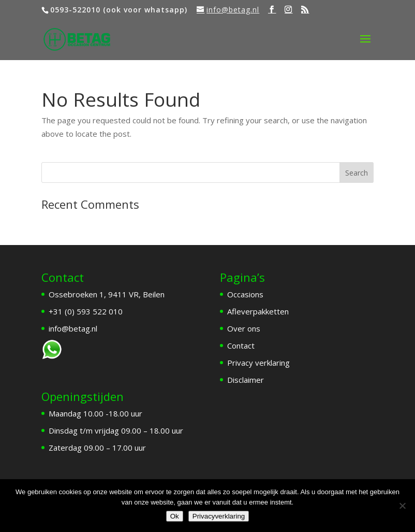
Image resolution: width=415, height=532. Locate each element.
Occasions (245, 294)
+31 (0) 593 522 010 (86, 311)
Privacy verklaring (258, 363)
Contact (241, 346)
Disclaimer (246, 380)
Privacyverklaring (219, 516)
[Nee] (402, 506)
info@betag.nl (73, 328)
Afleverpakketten (258, 311)
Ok (175, 516)
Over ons (244, 328)
